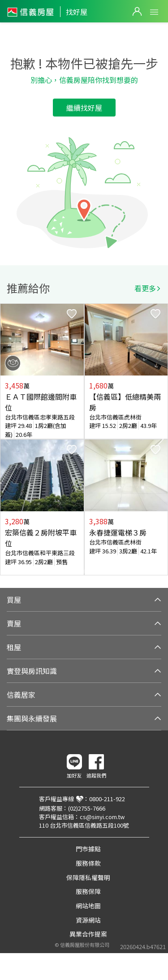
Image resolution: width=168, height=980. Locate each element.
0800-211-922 (107, 799)
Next (161, 439)
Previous (7, 439)
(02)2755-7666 (87, 808)
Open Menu (154, 12)
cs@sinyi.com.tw (102, 817)
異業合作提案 (88, 934)
